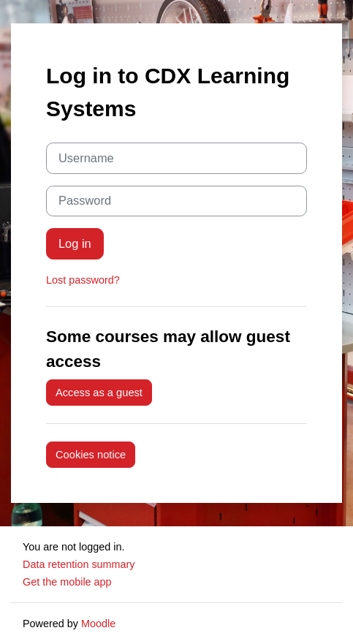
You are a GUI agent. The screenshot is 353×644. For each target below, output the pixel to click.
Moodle (98, 624)
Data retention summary (79, 564)
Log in (75, 243)
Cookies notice (91, 455)
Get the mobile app (67, 582)
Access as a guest (99, 393)
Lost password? (83, 280)
